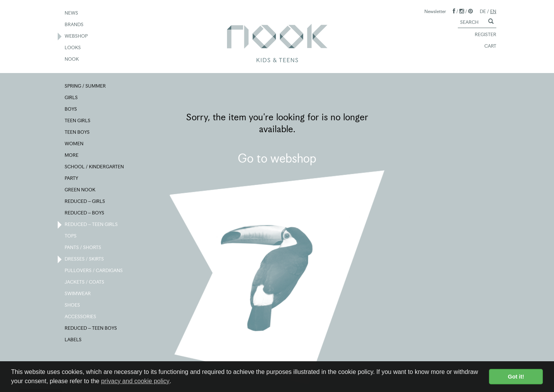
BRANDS (74, 25)
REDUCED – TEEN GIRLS (92, 225)
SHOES (73, 306)
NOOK (72, 60)
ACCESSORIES (81, 317)
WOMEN (74, 144)
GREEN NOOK (80, 190)
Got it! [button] (516, 377)
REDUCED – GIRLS (85, 202)
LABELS (73, 340)
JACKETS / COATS (85, 282)
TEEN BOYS (78, 133)
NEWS (72, 13)
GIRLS (72, 98)
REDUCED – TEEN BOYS (91, 329)
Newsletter (435, 11)
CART (487, 47)
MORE (72, 156)
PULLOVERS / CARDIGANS (94, 271)
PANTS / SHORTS (83, 248)
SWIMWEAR (78, 294)
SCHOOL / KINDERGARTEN (95, 167)
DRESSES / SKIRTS (85, 259)
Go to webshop (277, 158)
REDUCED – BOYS (85, 213)
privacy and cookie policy (135, 381)
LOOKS (73, 48)
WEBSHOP (77, 37)
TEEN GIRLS (78, 121)
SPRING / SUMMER (86, 86)
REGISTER (482, 35)
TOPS (71, 236)
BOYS (71, 110)
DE (483, 11)
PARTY (72, 179)
